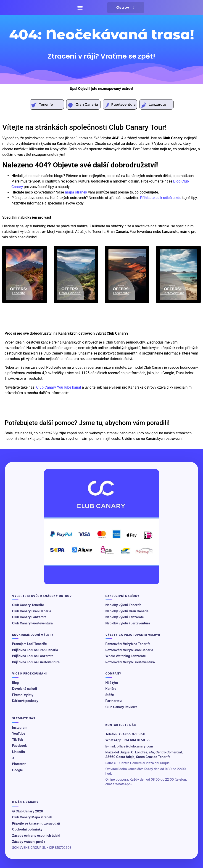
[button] (80, 8)
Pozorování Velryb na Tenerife (128, 644)
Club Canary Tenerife (28, 605)
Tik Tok (18, 740)
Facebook (19, 746)
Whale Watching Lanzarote (126, 656)
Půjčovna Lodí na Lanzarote (33, 656)
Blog (15, 683)
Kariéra (111, 689)
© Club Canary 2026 (28, 811)
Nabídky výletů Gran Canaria (127, 611)
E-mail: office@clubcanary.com (129, 746)
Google (17, 770)
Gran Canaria (87, 104)
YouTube (19, 734)
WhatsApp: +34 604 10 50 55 (128, 740)
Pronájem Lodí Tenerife (29, 644)
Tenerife (46, 104)
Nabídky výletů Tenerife (123, 605)
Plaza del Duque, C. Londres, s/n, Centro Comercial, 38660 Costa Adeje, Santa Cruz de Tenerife (144, 755)
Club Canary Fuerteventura (32, 623)
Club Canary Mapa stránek (32, 817)
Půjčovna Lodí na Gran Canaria (35, 650)
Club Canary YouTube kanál (59, 387)
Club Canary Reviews (121, 707)
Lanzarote (157, 104)
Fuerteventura (123, 104)
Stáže (110, 695)
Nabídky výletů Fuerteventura (128, 623)
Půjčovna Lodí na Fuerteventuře (36, 662)
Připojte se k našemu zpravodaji (36, 823)
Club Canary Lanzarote (29, 617)
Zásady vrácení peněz (29, 842)
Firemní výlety (23, 695)
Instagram (20, 728)
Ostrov (126, 8)
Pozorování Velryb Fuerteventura (130, 662)
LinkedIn (18, 752)
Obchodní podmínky (27, 829)
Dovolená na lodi (25, 689)
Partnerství (114, 701)
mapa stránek (76, 192)
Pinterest (19, 764)
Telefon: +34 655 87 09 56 (125, 734)
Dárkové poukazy (25, 701)
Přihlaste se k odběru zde (161, 198)
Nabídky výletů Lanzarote (125, 617)
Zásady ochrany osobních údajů (36, 836)
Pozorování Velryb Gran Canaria (129, 650)
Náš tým (112, 683)
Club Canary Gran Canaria (32, 611)
